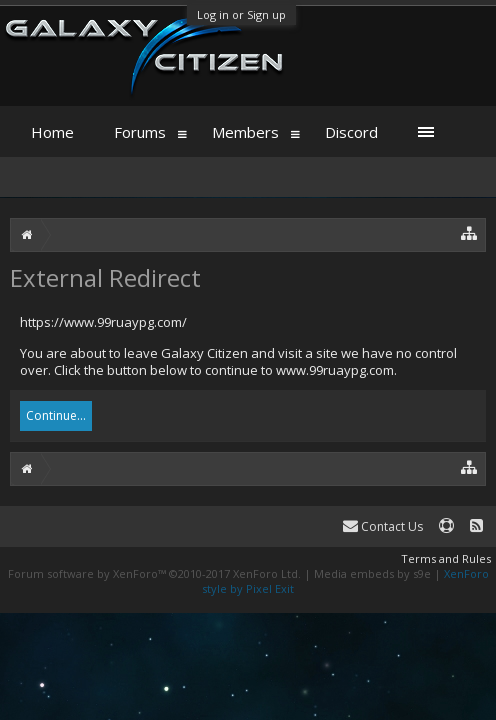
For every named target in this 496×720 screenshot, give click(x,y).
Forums (140, 132)
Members (245, 132)
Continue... (56, 415)
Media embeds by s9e (372, 573)
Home (52, 132)
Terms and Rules (446, 558)
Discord (351, 132)
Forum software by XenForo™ (154, 573)
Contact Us (383, 526)
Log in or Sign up (241, 14)
